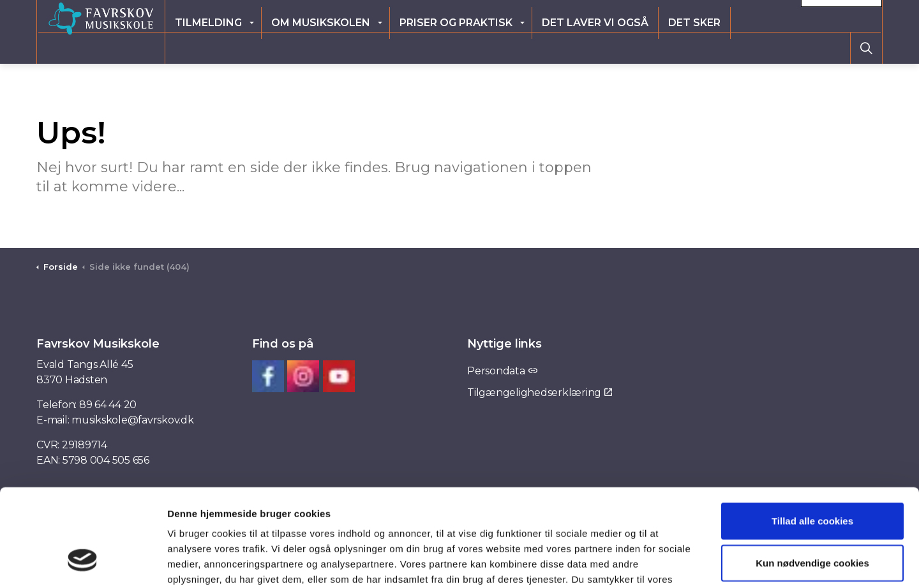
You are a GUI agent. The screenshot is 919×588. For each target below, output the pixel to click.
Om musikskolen (386, 48)
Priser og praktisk (521, 48)
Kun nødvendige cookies (812, 479)
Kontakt (841, 16)
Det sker (759, 48)
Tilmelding (273, 48)
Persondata (502, 371)
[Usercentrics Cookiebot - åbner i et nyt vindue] (83, 563)
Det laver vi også (660, 48)
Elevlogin (648, 16)
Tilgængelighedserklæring (540, 393)
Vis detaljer (655, 563)
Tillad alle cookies (812, 437)
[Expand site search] (866, 48)
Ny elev (707, 16)
